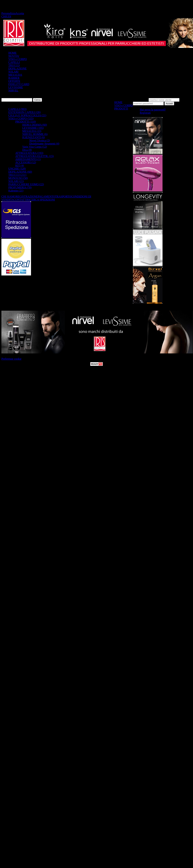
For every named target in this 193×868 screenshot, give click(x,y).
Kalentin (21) (16, 191)
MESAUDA (15, 75)
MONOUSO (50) (18, 178)
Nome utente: (140, 100)
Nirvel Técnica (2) (40, 140)
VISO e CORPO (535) (21, 118)
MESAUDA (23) (32, 131)
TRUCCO (14, 65)
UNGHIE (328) (17, 169)
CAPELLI (14, 62)
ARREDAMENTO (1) (28, 159)
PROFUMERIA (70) (20, 187)
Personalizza (8, 13)
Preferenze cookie (11, 359)
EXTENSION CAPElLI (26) (24, 112)
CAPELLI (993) (17, 109)
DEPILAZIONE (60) (20, 172)
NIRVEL (13, 90)
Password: (186, 100)
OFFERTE (14, 81)
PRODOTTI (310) (26, 122)
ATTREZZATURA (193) (29, 153)
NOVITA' (14, 56)
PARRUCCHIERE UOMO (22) (26, 184)
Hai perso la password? (153, 110)
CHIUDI (6, 16)
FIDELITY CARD (19, 84)
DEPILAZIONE (18, 69)
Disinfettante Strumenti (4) (44, 144)
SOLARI (13, 72)
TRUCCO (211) (17, 175)
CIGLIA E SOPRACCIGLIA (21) (27, 115)
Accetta (20, 13)
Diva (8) (27, 150)
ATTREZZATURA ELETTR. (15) (34, 156)
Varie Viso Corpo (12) (35, 147)
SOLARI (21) (16, 181)
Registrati (145, 113)
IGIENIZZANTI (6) (34, 137)
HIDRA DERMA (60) (35, 125)
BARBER (14, 78)
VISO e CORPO (18, 59)
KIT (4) (20, 166)
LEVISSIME (16, 87)
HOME (12, 53)
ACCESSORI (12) (26, 162)
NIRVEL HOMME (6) (35, 134)
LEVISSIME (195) (33, 128)
